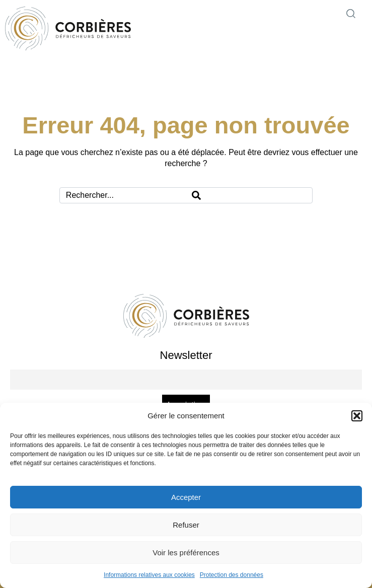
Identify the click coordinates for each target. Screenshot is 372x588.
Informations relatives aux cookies (149, 575)
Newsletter (186, 355)
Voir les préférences (186, 553)
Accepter (186, 497)
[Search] (249, 195)
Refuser (186, 525)
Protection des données (232, 575)
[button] (357, 416)
